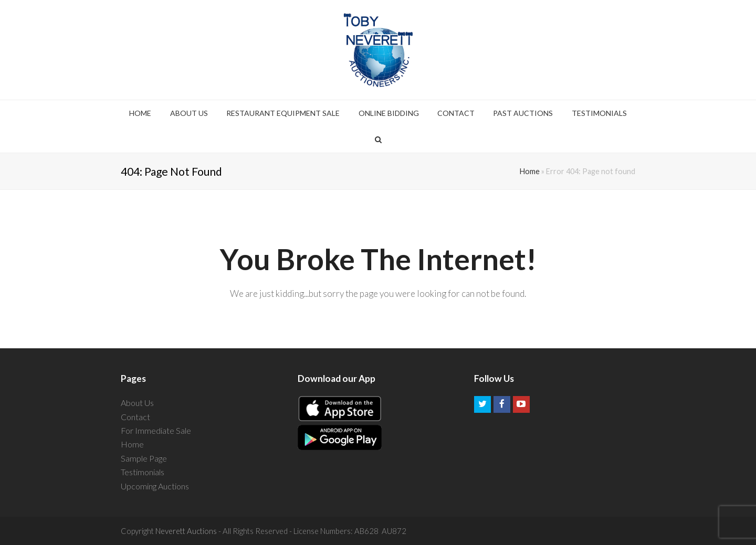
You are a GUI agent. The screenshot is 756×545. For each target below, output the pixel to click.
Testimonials (143, 472)
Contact (135, 417)
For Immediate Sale (156, 430)
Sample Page (144, 458)
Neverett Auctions (186, 531)
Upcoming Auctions (155, 486)
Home (530, 171)
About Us (137, 403)
